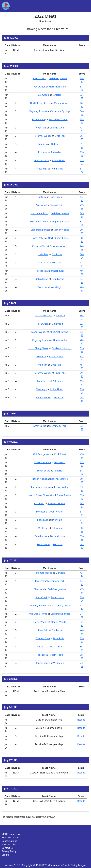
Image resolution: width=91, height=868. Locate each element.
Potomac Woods (43, 136)
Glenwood (43, 95)
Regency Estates (38, 111)
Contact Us (8, 848)
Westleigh (42, 169)
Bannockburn (42, 160)
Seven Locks (39, 78)
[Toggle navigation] (85, 6)
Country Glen (57, 128)
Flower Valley (39, 119)
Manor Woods (62, 103)
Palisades (56, 152)
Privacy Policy (9, 851)
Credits (6, 855)
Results (81, 720)
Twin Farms (57, 169)
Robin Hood (59, 160)
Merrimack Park (57, 87)
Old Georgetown (58, 78)
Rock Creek (39, 87)
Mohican (43, 144)
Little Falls (60, 136)
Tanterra (57, 95)
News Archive (9, 844)
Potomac (43, 152)
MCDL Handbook (11, 834)
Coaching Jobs (9, 841)
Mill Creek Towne (58, 119)
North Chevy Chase (40, 103)
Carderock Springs (60, 111)
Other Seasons (46, 21)
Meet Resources (10, 837)
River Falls (41, 128)
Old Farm (56, 144)
